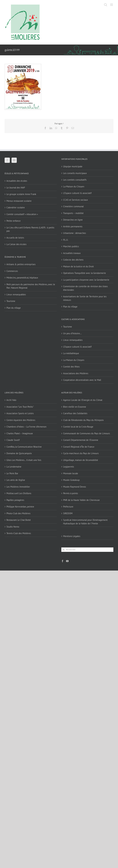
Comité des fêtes (71, 367)
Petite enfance (14, 221)
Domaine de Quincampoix (19, 453)
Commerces (12, 271)
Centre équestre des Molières (21, 420)
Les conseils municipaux (75, 173)
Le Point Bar (12, 473)
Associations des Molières (76, 373)
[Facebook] (7, 160)
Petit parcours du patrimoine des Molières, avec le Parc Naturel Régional (31, 286)
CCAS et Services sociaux (76, 200)
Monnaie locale (71, 473)
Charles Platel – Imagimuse (20, 433)
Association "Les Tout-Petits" (20, 407)
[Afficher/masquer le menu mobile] (112, 5)
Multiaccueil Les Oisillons (19, 493)
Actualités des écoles (17, 181)
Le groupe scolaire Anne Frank (21, 194)
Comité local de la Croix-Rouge (78, 427)
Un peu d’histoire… (72, 333)
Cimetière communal (73, 206)
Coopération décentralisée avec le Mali (82, 380)
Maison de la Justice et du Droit (78, 266)
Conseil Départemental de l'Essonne (81, 440)
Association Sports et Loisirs (20, 413)
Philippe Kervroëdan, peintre (20, 507)
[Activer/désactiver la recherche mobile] (106, 5)
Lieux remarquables (16, 294)
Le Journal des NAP (16, 188)
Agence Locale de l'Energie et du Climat (83, 400)
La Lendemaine (14, 467)
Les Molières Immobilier (18, 487)
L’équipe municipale (73, 166)
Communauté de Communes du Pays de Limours (87, 433)
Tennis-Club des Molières (19, 533)
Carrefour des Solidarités (75, 413)
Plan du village (14, 308)
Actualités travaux (72, 253)
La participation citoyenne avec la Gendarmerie (86, 280)
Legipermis (69, 467)
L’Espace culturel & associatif (77, 193)
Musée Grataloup (71, 480)
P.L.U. (66, 240)
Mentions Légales (72, 536)
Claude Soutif (13, 440)
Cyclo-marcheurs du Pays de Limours (81, 453)
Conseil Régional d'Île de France (79, 447)
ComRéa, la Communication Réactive (24, 447)
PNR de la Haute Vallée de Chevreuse (81, 500)
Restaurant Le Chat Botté (19, 520)
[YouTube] (14, 160)
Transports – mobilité (73, 213)
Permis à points (71, 493)
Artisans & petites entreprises (21, 264)
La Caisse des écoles (16, 244)
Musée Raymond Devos (75, 487)
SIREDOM (68, 513)
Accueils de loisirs (15, 238)
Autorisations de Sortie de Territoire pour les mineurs (85, 298)
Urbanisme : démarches (75, 233)
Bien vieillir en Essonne (75, 407)
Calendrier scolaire (16, 207)
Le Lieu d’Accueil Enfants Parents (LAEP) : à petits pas (30, 229)
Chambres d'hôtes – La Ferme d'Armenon (26, 427)
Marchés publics (71, 246)
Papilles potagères (15, 500)
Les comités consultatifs (75, 180)
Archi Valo (11, 400)
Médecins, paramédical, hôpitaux (22, 278)
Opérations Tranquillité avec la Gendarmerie (85, 273)
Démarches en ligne (73, 220)
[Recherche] (64, 550)
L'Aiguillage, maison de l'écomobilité (81, 460)
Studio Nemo (13, 527)
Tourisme (11, 301)
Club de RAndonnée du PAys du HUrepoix (83, 420)
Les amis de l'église (16, 480)
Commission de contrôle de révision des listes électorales (85, 288)
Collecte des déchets (73, 260)
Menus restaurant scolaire (19, 201)
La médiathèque (71, 353)
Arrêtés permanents (73, 226)
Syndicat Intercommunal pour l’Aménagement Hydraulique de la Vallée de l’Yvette (85, 522)
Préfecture (68, 507)
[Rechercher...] (87, 550)
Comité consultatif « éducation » (22, 214)
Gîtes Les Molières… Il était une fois (24, 460)
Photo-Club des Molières (18, 513)
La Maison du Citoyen (74, 186)
